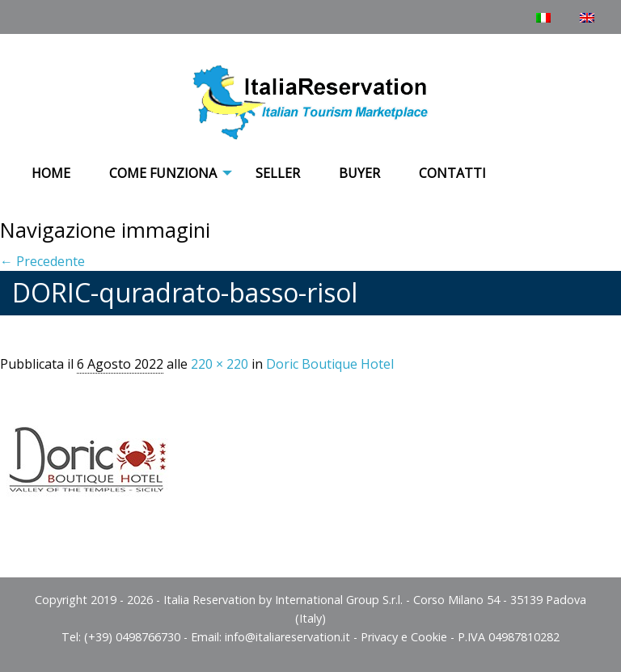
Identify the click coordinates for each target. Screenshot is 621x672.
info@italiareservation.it (287, 637)
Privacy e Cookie (404, 637)
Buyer (359, 173)
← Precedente (42, 261)
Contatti (452, 173)
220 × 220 (220, 364)
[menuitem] (51, 174)
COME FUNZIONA (163, 173)
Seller (278, 173)
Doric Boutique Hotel (330, 364)
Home (51, 173)
